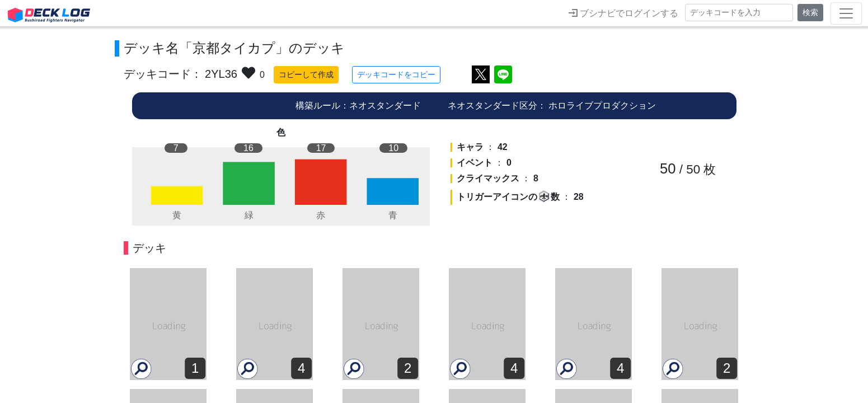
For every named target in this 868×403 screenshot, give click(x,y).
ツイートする (481, 74)
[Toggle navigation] (846, 13)
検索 (810, 12)
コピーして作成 (306, 74)
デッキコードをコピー (396, 74)
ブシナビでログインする (623, 13)
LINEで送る (503, 74)
